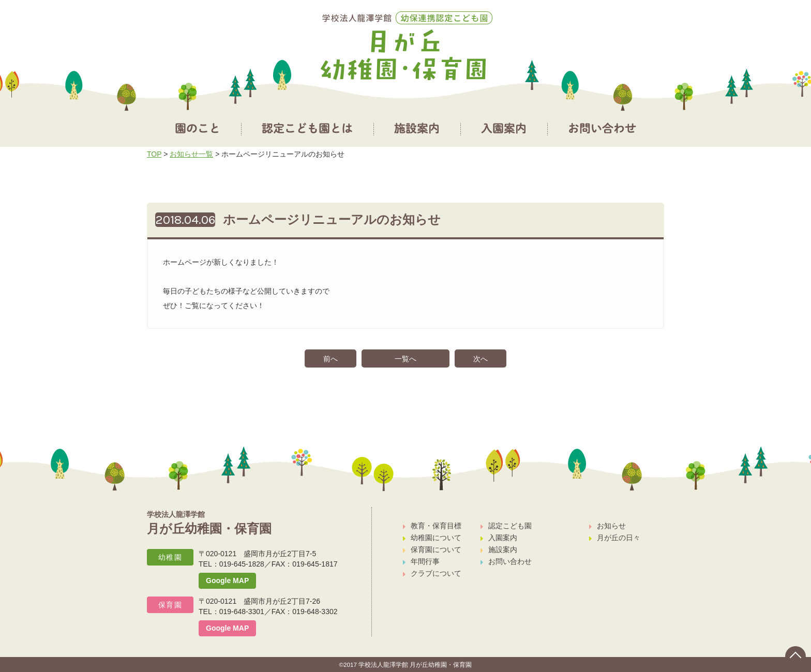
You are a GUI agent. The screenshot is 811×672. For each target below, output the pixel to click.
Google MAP (227, 581)
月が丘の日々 (615, 538)
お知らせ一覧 (191, 154)
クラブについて (432, 573)
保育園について (432, 549)
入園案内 (499, 538)
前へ (331, 359)
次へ (480, 359)
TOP (154, 154)
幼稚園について (432, 538)
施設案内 (499, 549)
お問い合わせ (506, 561)
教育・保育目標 (432, 526)
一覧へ (405, 359)
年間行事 (421, 561)
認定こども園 (506, 526)
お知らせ (607, 526)
